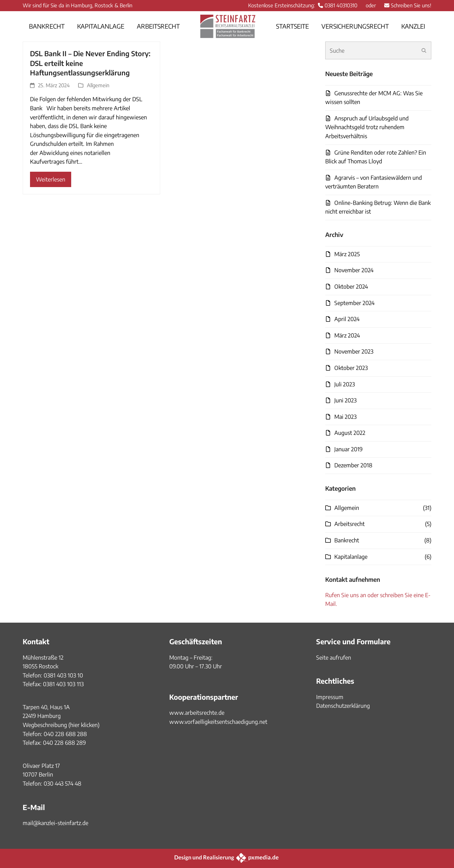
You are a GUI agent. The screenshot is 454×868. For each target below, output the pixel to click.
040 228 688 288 (65, 734)
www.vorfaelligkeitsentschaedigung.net (218, 722)
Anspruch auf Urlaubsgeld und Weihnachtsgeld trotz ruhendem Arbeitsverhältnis (367, 127)
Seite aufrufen (334, 658)
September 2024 (354, 303)
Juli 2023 (345, 384)
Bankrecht (347, 540)
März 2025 (347, 254)
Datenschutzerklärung (343, 706)
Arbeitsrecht (349, 524)
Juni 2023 (345, 400)
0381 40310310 (341, 5)
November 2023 (354, 351)
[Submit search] (424, 51)
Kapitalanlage (351, 557)
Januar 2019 (348, 449)
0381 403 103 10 (63, 675)
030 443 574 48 (62, 784)
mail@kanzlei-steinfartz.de (55, 823)
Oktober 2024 (351, 287)
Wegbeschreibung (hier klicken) (61, 725)
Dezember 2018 (353, 465)
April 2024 (347, 319)
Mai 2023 (345, 417)
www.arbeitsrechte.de (197, 713)
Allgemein (98, 85)
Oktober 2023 (351, 368)
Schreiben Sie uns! (411, 5)
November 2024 (354, 270)
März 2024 (347, 335)
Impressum (330, 697)
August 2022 (350, 433)
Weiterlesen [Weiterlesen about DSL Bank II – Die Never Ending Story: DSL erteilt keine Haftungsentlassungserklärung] (51, 179)
